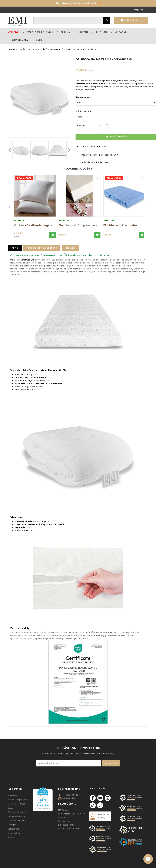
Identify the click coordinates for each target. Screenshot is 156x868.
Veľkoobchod (14, 829)
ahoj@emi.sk (69, 798)
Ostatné (121, 32)
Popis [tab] (15, 248)
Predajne (12, 825)
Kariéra (11, 837)
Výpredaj (14, 32)
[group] (35, 207)
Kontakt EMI (13, 796)
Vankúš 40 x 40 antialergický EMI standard (43, 225)
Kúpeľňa (83, 32)
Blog (39, 40)
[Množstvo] (102, 126)
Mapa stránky (14, 833)
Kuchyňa (102, 32)
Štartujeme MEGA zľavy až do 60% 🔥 (78, 3)
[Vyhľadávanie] (68, 21)
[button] (52, 235)
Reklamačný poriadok (18, 800)
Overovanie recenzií (17, 821)
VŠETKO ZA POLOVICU (40, 32)
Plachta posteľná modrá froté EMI (127, 225)
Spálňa (65, 32)
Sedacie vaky (20, 40)
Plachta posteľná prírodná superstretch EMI (89, 225)
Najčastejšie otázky (17, 816)
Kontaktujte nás (69, 789)
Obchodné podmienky (18, 812)
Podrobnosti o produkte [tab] (43, 248)
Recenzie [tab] (72, 248)
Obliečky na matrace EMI (22, 260)
